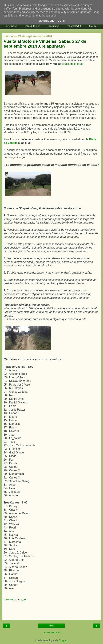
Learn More (47, 21)
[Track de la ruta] (72, 64)
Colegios (93, 26)
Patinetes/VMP (74, 26)
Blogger (63, 640)
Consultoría (53, 26)
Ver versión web (51, 632)
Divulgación (11, 26)
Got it (62, 21)
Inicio (51, 626)
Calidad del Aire (32, 26)
